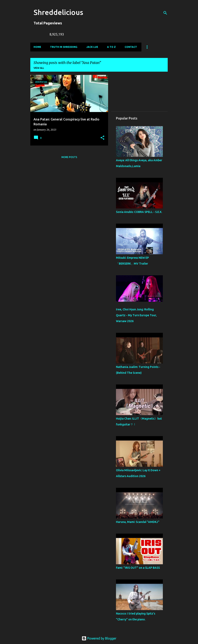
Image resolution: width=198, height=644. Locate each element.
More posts (69, 157)
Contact (131, 47)
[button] (102, 138)
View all (39, 68)
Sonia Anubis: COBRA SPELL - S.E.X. (139, 212)
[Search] (165, 13)
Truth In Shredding (64, 47)
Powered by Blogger (99, 638)
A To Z (111, 47)
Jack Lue (92, 47)
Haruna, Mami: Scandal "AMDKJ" (138, 522)
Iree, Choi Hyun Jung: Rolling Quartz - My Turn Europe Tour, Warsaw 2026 (136, 315)
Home (37, 47)
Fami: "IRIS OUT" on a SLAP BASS (138, 568)
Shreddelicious (58, 12)
